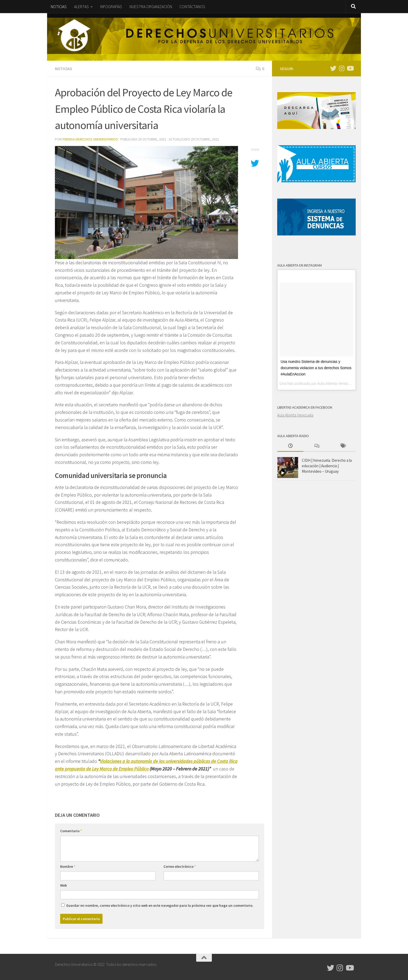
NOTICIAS (59, 7)
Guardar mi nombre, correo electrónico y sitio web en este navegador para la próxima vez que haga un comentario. (160, 905)
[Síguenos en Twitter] (333, 68)
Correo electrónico (180, 866)
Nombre (68, 866)
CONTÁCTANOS (192, 7)
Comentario (71, 831)
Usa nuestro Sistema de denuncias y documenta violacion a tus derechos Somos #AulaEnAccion (316, 368)
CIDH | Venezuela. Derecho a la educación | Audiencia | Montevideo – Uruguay (327, 466)
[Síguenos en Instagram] (342, 68)
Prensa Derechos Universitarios (90, 139)
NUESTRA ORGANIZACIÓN (151, 7)
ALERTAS (81, 7)
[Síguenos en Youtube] (350, 68)
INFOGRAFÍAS (111, 7)
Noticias (64, 69)
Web (64, 885)
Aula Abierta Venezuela (295, 415)
